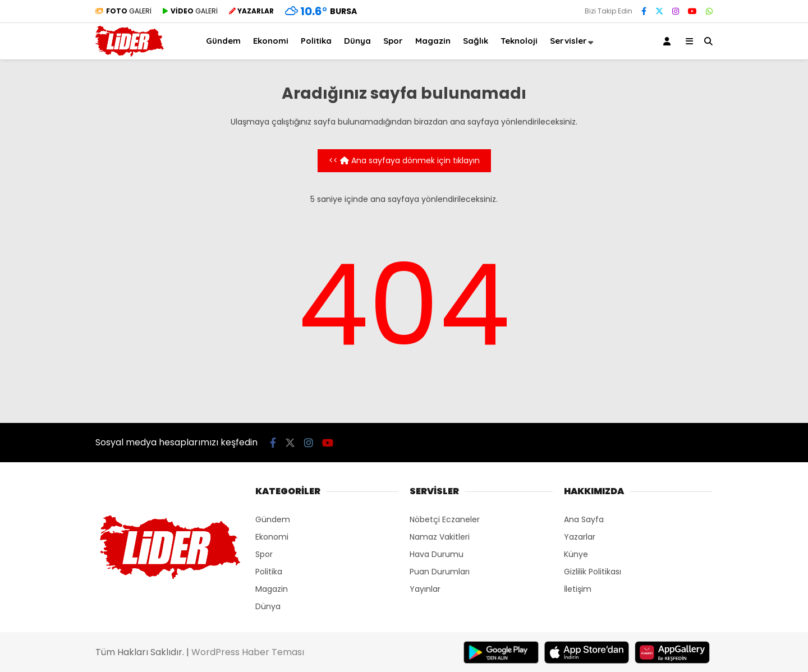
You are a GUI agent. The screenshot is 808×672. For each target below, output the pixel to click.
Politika (316, 41)
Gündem (223, 41)
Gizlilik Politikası (593, 572)
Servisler (568, 41)
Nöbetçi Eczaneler (445, 519)
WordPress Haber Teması (248, 652)
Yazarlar (580, 537)
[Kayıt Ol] (669, 41)
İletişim (578, 589)
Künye (576, 554)
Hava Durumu (437, 554)
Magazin (433, 41)
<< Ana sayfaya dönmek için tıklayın (404, 160)
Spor (393, 41)
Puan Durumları (440, 572)
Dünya (357, 41)
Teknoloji (519, 41)
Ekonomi (271, 41)
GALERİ (123, 11)
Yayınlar (425, 589)
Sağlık (476, 41)
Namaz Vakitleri (440, 537)
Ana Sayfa (584, 519)
